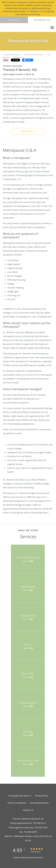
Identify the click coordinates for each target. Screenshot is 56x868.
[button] (28, 131)
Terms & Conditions (17, 803)
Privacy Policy (42, 796)
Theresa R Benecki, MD (34, 55)
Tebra (41, 857)
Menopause (19, 57)
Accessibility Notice (39, 803)
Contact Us (28, 810)
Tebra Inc (27, 796)
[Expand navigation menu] (52, 28)
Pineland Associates (11, 55)
